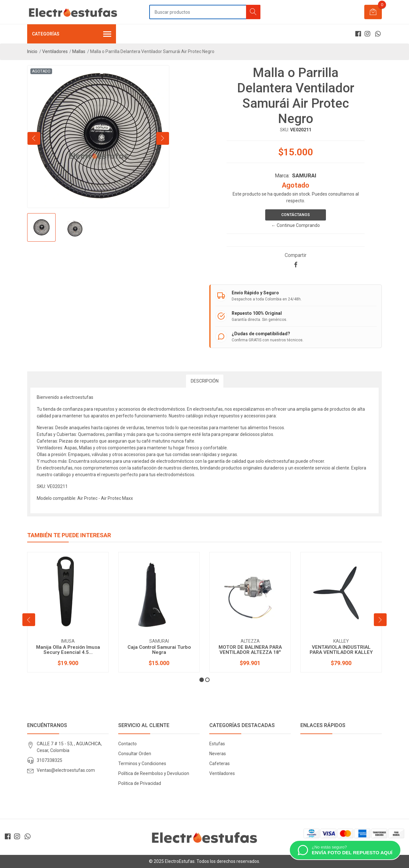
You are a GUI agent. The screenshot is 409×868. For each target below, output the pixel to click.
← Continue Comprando (296, 225)
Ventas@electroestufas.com (66, 770)
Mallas (79, 51)
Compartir (296, 255)
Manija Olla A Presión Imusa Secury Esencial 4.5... (68, 650)
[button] (202, 680)
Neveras (218, 754)
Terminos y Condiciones (142, 763)
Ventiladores (55, 51)
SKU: (285, 130)
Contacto (127, 744)
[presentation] (34, 138)
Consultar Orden (135, 754)
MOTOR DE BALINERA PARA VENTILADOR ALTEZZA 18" (250, 650)
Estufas (217, 744)
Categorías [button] (72, 35)
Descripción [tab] (205, 381)
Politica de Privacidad (140, 783)
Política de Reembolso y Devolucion (154, 773)
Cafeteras (220, 763)
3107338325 (50, 760)
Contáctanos (296, 215)
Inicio (32, 51)
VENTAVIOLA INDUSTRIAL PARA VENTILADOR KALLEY (341, 650)
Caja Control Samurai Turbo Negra (159, 650)
